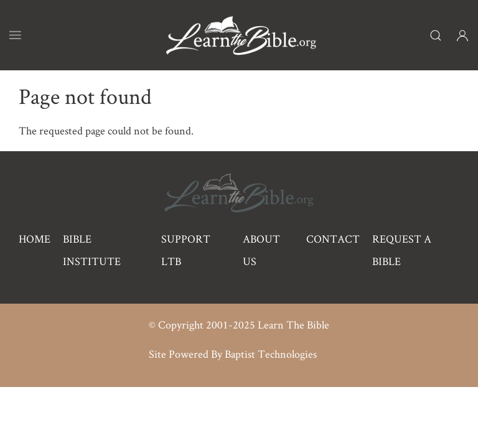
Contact (333, 239)
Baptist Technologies (271, 354)
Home (35, 239)
